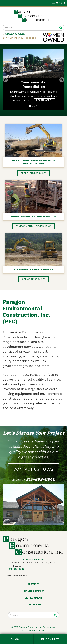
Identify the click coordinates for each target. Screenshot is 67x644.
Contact (50, 639)
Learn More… (45, 100)
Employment (33, 598)
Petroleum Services (34, 173)
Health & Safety (34, 591)
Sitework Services (33, 279)
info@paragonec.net (33, 559)
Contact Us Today (33, 469)
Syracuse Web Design (34, 630)
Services (33, 584)
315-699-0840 (15, 34)
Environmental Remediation (33, 84)
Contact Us (34, 605)
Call (17, 639)
